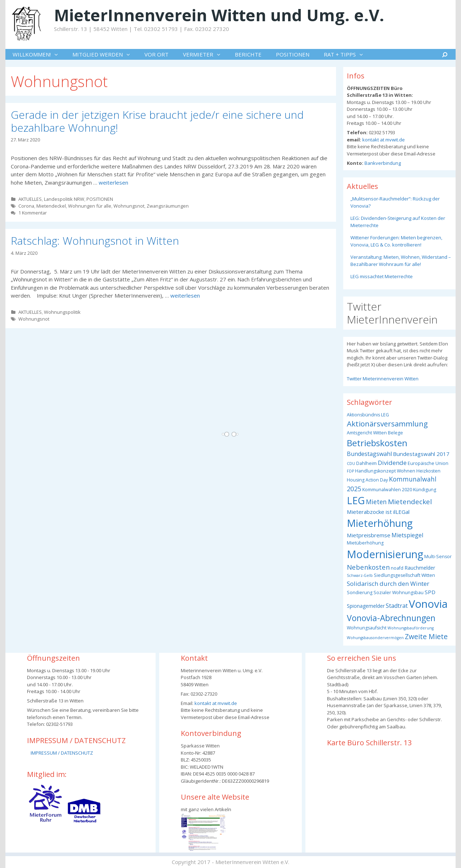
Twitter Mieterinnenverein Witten (383, 379)
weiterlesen (113, 182)
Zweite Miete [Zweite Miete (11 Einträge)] (426, 636)
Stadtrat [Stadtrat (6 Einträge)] (397, 606)
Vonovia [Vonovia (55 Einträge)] (428, 604)
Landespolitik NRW (64, 199)
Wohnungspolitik (62, 312)
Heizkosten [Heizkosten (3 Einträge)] (428, 471)
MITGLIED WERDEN (105, 54)
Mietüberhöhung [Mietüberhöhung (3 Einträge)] (365, 543)
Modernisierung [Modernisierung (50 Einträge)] (385, 554)
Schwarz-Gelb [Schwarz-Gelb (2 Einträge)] (360, 575)
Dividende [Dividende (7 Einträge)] (392, 463)
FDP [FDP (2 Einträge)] (350, 471)
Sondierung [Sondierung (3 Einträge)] (360, 593)
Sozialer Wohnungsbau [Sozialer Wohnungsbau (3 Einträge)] (399, 593)
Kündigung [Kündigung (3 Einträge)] (425, 490)
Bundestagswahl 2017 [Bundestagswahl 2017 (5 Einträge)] (421, 454)
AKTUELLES (30, 199)
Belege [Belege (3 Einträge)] (395, 433)
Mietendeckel (51, 206)
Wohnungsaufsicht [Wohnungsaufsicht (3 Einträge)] (367, 628)
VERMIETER (205, 54)
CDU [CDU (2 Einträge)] (351, 464)
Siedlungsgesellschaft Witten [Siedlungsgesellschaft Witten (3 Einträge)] (404, 575)
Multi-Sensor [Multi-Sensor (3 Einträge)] (438, 557)
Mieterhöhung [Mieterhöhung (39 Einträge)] (380, 523)
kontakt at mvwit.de (383, 140)
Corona (26, 206)
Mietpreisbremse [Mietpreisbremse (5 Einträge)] (369, 535)
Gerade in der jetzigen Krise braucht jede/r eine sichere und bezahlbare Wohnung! (157, 121)
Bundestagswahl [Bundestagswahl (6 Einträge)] (369, 454)
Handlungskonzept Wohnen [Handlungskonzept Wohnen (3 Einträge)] (385, 471)
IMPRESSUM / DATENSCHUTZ (62, 753)
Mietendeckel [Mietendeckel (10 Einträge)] (410, 502)
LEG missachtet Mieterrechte (382, 276)
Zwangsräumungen (168, 206)
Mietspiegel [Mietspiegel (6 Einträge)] (407, 535)
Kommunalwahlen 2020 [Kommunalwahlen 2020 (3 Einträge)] (387, 490)
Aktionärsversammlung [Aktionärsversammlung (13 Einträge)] (387, 424)
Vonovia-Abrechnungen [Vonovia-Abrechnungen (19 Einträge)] (391, 618)
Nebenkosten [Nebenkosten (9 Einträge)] (368, 567)
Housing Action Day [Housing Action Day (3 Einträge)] (367, 480)
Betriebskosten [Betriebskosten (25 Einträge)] (377, 443)
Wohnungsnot (129, 206)
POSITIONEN (293, 54)
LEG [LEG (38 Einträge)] (356, 500)
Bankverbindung (382, 163)
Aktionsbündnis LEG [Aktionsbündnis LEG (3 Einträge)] (368, 415)
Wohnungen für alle (90, 206)
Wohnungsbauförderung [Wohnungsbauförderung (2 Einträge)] (411, 628)
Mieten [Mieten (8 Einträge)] (376, 502)
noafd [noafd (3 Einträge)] (397, 568)
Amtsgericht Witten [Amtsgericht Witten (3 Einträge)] (367, 433)
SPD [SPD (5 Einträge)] (430, 592)
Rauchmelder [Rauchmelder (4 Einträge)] (420, 568)
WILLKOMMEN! (39, 54)
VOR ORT (156, 54)
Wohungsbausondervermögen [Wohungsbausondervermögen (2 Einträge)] (375, 638)
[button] (58, 54)
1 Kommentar (33, 213)
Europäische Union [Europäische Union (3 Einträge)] (428, 463)
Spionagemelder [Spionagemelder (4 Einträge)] (366, 606)
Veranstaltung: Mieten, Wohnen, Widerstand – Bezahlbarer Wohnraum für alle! (401, 261)
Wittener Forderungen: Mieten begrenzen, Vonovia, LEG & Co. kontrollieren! (396, 241)
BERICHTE (248, 54)
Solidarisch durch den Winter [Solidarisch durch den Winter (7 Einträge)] (388, 584)
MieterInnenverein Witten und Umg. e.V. (219, 15)
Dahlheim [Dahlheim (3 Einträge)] (366, 463)
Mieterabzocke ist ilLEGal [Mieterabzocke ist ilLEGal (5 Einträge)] (378, 512)
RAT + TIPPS (347, 54)
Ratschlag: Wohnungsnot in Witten (95, 241)
